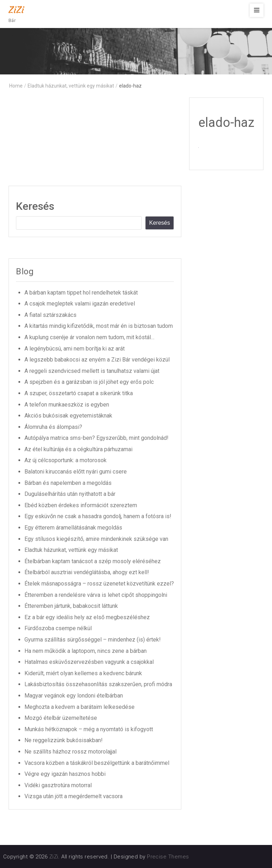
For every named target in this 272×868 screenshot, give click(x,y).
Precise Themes (168, 857)
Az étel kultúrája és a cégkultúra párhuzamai (78, 449)
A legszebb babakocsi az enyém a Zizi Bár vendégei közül (97, 360)
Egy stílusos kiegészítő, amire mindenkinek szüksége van (96, 539)
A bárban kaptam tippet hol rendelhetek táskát (81, 293)
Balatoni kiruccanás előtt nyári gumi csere (76, 472)
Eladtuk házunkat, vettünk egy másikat (71, 550)
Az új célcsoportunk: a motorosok (66, 460)
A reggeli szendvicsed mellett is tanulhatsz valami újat (92, 371)
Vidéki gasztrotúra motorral (58, 785)
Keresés (35, 206)
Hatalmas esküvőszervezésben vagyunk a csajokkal (89, 662)
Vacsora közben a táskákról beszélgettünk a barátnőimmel (97, 763)
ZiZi (16, 10)
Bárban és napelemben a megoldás (68, 483)
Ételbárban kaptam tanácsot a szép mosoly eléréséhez (93, 561)
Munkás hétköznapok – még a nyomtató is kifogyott (89, 729)
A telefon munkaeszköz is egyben (67, 405)
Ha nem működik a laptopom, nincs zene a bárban (86, 651)
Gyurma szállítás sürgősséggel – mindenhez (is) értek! (93, 640)
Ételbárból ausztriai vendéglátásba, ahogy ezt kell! (87, 572)
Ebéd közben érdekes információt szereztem (81, 505)
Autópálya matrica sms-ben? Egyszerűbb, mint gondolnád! (97, 438)
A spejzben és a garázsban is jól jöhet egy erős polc (89, 382)
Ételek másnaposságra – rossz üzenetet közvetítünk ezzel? (99, 584)
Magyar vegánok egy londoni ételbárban (74, 696)
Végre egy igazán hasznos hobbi (65, 774)
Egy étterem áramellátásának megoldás (73, 528)
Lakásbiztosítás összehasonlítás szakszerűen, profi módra (98, 684)
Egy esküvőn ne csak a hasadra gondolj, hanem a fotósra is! (98, 516)
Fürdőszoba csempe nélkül (58, 628)
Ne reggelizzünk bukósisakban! (64, 740)
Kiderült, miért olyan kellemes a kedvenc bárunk (83, 673)
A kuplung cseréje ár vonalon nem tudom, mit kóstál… (89, 337)
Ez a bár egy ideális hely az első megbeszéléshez (87, 617)
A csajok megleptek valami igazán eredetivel (80, 304)
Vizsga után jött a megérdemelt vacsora (73, 796)
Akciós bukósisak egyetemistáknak (68, 416)
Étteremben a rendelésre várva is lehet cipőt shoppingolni (96, 595)
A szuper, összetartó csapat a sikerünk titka (79, 393)
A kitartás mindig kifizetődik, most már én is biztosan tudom (99, 326)
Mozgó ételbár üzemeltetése (61, 718)
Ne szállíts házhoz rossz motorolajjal (70, 752)
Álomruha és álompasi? (53, 427)
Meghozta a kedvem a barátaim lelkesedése (80, 707)
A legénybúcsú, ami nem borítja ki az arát (75, 349)
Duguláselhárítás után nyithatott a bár (70, 494)
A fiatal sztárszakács (50, 315)
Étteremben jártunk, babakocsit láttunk (71, 606)
